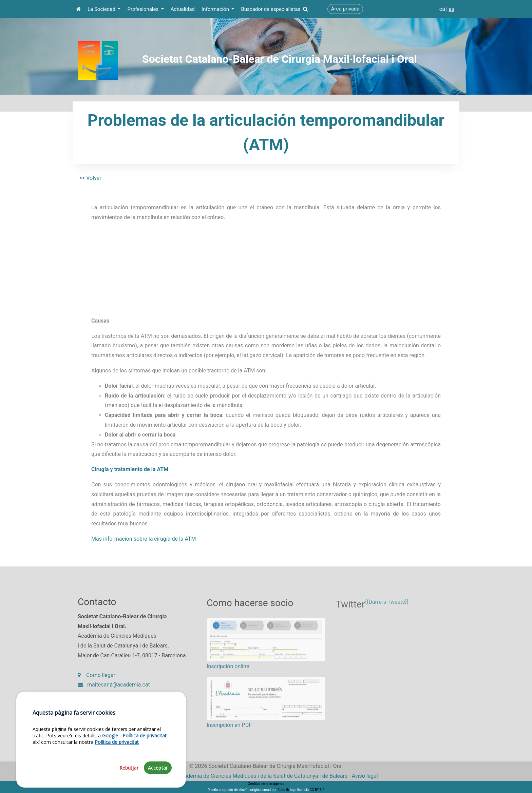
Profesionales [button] (143, 9)
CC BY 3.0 (317, 790)
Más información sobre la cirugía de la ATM (144, 539)
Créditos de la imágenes (266, 784)
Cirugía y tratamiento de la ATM (130, 469)
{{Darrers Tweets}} (387, 609)
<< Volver (90, 178)
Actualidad (183, 9)
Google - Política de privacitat (134, 767)
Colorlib (283, 790)
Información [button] (216, 9)
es (451, 9)
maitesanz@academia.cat (114, 688)
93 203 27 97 (98, 698)
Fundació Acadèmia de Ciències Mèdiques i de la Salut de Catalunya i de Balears (251, 776)
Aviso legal (365, 776)
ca (442, 9)
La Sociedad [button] (102, 9)
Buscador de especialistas (274, 9)
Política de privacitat (117, 773)
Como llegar (97, 679)
